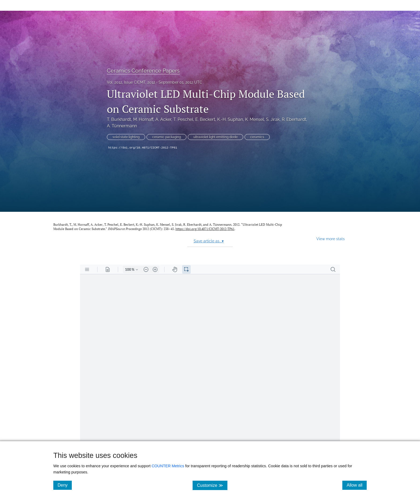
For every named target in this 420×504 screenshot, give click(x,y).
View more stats (331, 239)
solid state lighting (126, 137)
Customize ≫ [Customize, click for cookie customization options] (212, 485)
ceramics (257, 137)
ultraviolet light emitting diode (215, 137)
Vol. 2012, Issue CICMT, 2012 (131, 82)
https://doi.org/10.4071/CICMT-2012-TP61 (143, 148)
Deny (65, 485)
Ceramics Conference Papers (143, 71)
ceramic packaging (166, 137)
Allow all (357, 485)
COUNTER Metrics (168, 466)
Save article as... (209, 241)
